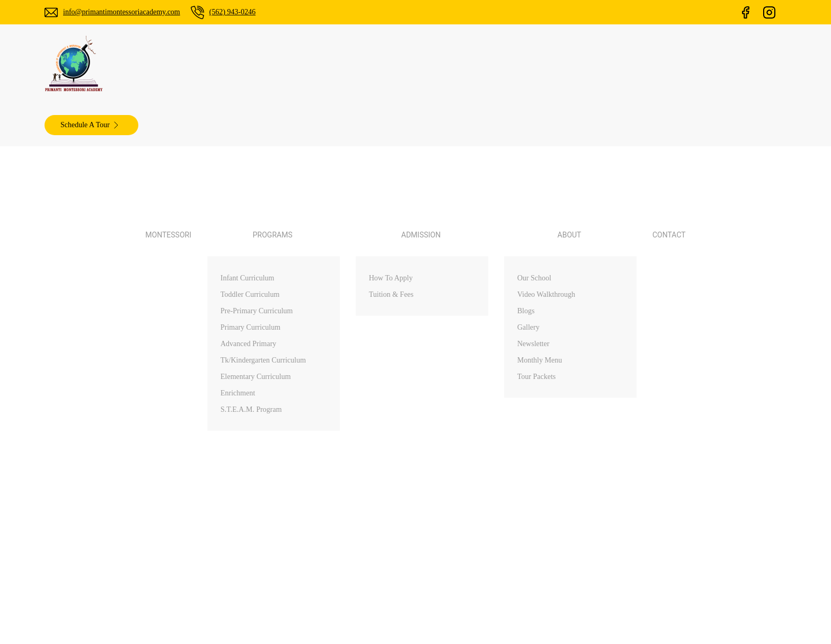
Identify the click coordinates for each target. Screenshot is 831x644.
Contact (537, 64)
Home (455, 299)
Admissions (464, 355)
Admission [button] (430, 64)
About (455, 373)
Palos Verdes (658, 299)
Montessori (300, 64)
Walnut (647, 317)
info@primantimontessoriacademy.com (131, 12)
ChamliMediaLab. (560, 466)
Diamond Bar (658, 355)
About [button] (488, 64)
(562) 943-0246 (254, 12)
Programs (462, 336)
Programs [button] (364, 64)
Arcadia (648, 336)
